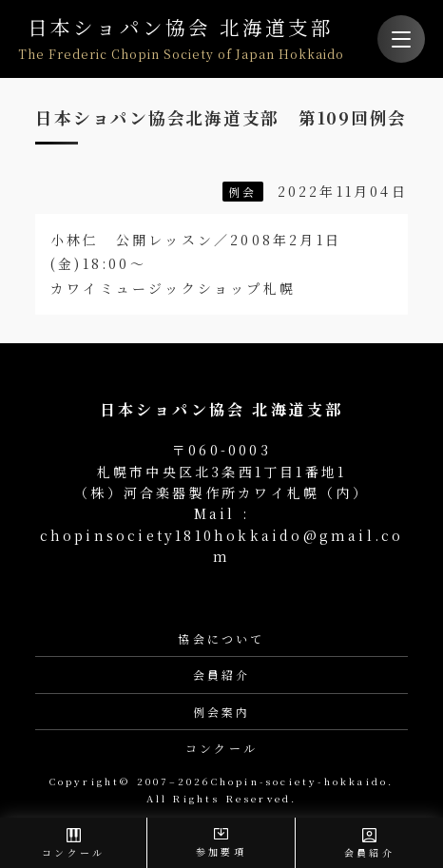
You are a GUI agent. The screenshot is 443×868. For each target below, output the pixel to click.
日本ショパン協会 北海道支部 (181, 39)
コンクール (221, 748)
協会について (221, 638)
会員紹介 (222, 675)
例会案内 (222, 712)
